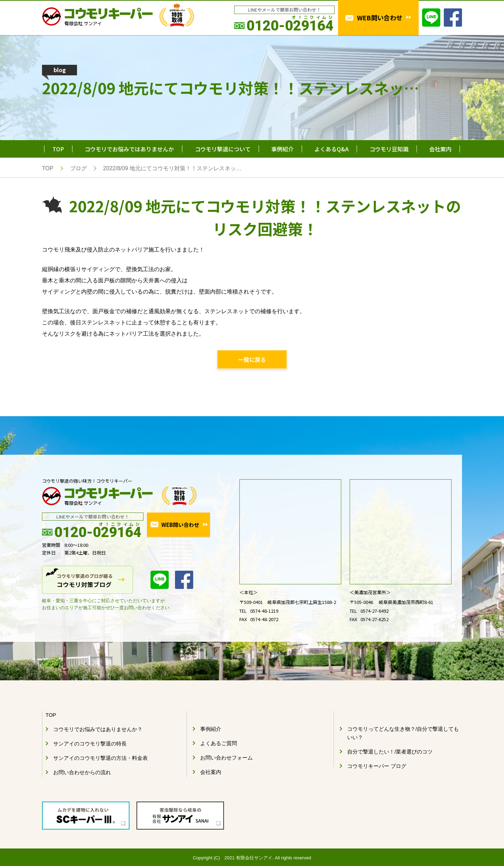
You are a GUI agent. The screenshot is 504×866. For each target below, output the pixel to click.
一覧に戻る (252, 359)
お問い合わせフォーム (226, 758)
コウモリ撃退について (223, 149)
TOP (58, 149)
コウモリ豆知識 (389, 149)
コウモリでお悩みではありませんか (129, 149)
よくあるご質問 (219, 743)
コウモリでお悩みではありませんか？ (98, 729)
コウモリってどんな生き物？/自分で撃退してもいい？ (403, 733)
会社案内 (440, 149)
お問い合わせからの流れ (82, 772)
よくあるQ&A (331, 149)
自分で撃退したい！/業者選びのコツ (390, 752)
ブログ (78, 168)
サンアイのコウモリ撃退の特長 (90, 744)
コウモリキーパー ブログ (377, 766)
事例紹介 (282, 149)
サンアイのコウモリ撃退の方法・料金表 (100, 758)
